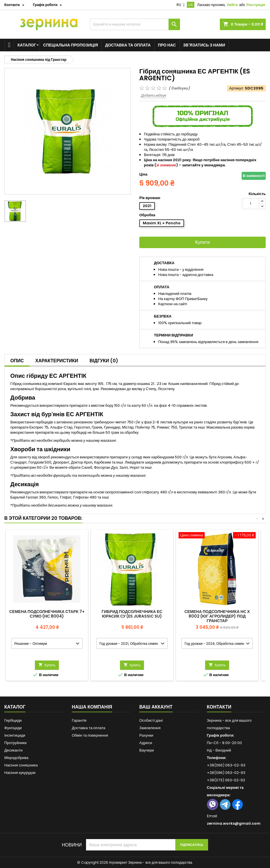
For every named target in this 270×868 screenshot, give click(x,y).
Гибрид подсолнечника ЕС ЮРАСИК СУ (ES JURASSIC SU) (132, 614)
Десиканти (13, 750)
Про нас (167, 45)
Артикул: (237, 88)
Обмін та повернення (90, 735)
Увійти (232, 5)
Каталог (27, 45)
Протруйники (15, 743)
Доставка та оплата (128, 45)
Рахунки (146, 735)
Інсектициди (15, 735)
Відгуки (104, 361)
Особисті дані (151, 720)
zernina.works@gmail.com (234, 823)
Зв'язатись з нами (204, 45)
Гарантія (79, 720)
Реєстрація (256, 5)
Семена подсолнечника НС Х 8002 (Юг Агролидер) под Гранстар (217, 616)
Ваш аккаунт (156, 707)
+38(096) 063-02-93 (226, 773)
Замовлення (150, 728)
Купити (202, 242)
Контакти (219, 707)
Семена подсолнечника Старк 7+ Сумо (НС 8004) (47, 614)
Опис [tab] (17, 361)
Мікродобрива (16, 758)
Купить (47, 665)
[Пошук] (135, 24)
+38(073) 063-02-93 (226, 780)
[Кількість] (251, 204)
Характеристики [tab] (57, 361)
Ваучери (147, 750)
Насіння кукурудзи (20, 773)
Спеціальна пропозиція (71, 45)
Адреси (146, 743)
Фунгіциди (13, 728)
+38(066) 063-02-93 (226, 765)
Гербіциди (13, 720)
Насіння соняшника (21, 765)
